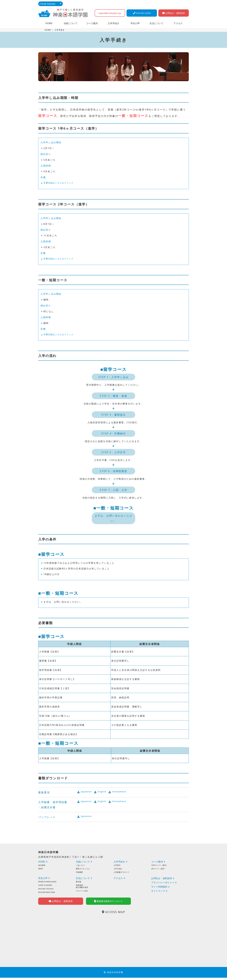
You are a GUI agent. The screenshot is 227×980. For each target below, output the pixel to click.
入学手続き (113, 23)
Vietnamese (123, 792)
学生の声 (135, 23)
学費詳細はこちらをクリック (60, 183)
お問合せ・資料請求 (174, 13)
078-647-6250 (142, 13)
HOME (49, 23)
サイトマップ (158, 891)
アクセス (178, 23)
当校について (71, 23)
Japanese (87, 792)
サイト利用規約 (159, 887)
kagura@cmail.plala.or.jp (110, 13)
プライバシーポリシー (163, 882)
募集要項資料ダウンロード (109, 904)
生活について (156, 23)
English (104, 792)
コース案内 (92, 23)
